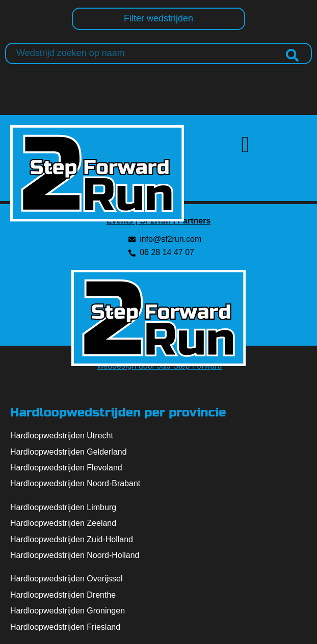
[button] (246, 145)
